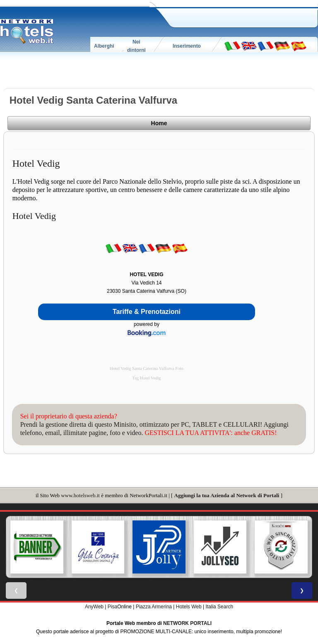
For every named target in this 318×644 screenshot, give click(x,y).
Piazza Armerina (154, 607)
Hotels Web (189, 607)
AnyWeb (94, 607)
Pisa (112, 607)
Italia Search (219, 607)
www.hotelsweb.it (80, 495)
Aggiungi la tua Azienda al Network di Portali (227, 495)
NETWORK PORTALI (187, 623)
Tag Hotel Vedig (147, 378)
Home (159, 123)
